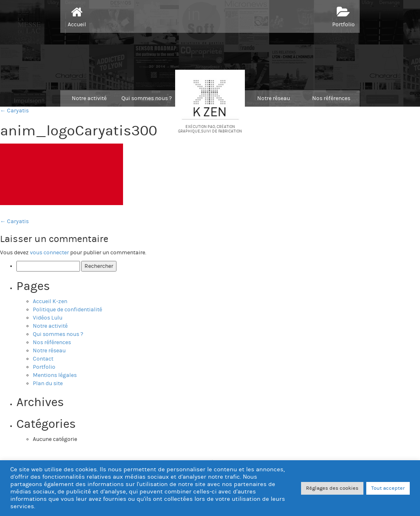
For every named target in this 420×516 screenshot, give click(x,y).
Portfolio (344, 16)
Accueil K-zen (50, 301)
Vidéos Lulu (48, 318)
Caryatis (14, 221)
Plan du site (48, 384)
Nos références (331, 98)
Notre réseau (274, 98)
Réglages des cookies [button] (332, 488)
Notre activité (89, 98)
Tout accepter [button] (388, 488)
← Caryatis (14, 111)
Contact (43, 359)
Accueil (77, 16)
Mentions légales (55, 375)
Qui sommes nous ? (147, 98)
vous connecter (49, 253)
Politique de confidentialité (67, 310)
